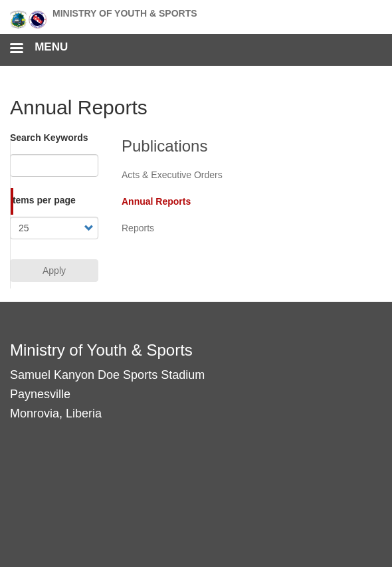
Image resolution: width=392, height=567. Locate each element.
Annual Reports (156, 201)
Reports (138, 228)
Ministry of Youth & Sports (125, 13)
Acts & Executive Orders (172, 175)
